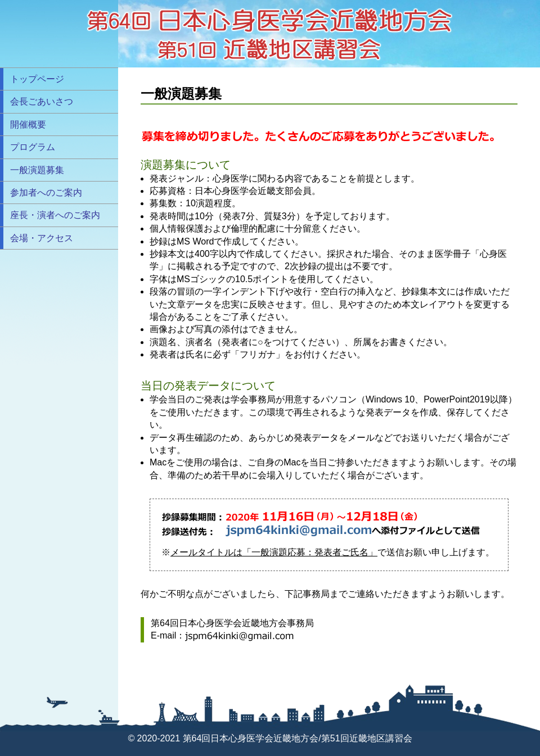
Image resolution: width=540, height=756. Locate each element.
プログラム (33, 147)
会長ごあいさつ (42, 101)
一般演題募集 (37, 170)
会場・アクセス (42, 238)
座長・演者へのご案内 (55, 215)
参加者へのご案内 (46, 193)
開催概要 (28, 125)
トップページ (37, 79)
